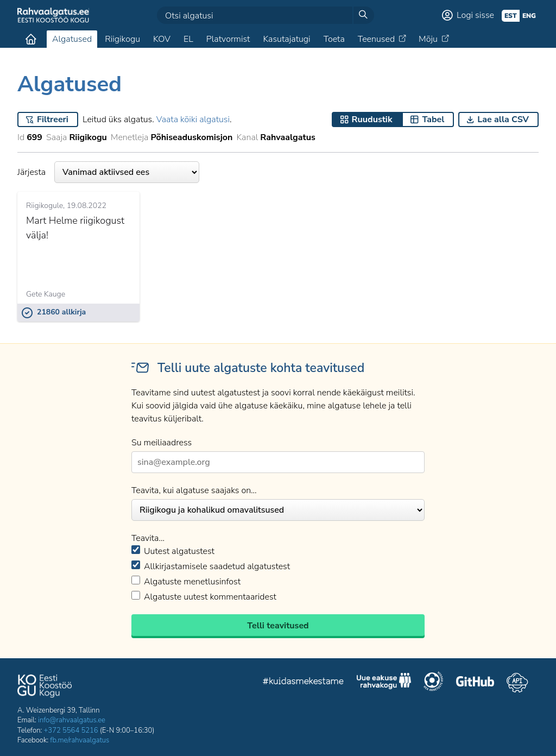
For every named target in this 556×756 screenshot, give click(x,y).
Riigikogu (122, 39)
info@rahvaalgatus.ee (72, 720)
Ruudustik (372, 119)
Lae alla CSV (503, 119)
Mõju (428, 39)
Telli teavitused (278, 626)
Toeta (334, 39)
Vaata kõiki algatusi (193, 119)
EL (188, 39)
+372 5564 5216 (71, 730)
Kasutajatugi (286, 39)
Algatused (72, 39)
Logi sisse (475, 15)
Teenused (376, 39)
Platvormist (228, 39)
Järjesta (108, 172)
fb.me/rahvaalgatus (80, 740)
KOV (162, 39)
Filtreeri (53, 119)
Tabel (433, 119)
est (511, 16)
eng (529, 16)
